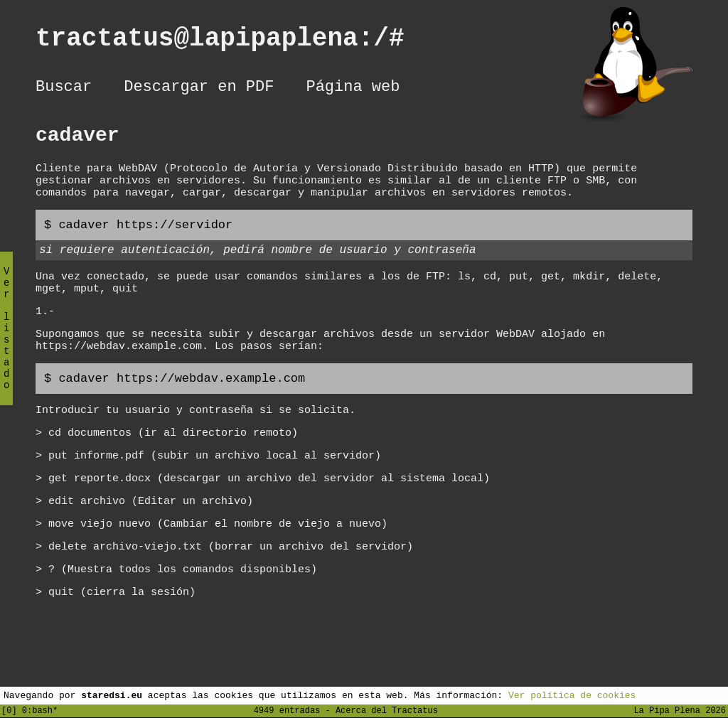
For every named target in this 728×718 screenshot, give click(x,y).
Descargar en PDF (199, 89)
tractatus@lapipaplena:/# (235, 42)
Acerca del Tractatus (387, 710)
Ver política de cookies (572, 695)
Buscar (64, 89)
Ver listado (6, 340)
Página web (353, 89)
